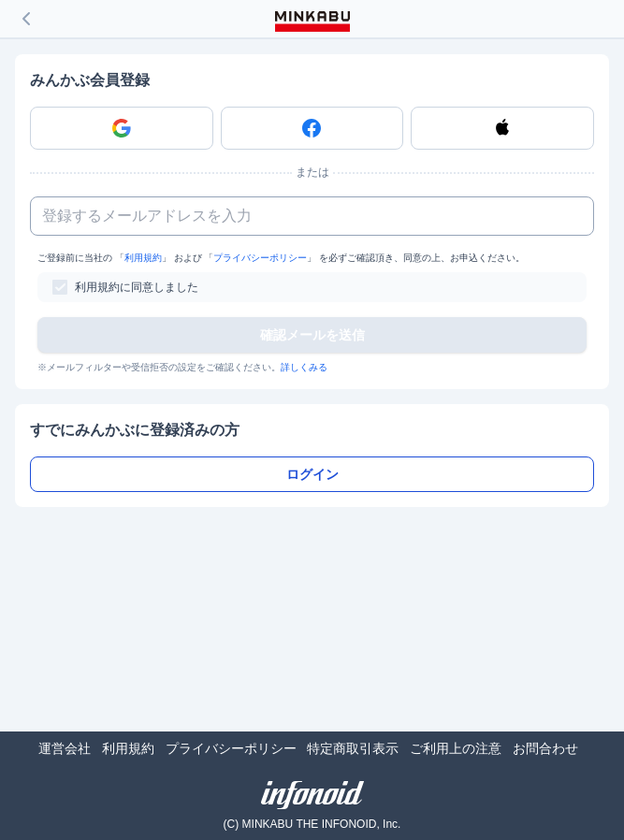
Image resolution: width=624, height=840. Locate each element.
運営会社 (65, 748)
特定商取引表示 (353, 748)
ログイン (312, 474)
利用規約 (143, 258)
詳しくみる (304, 367)
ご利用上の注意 (456, 748)
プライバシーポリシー (260, 258)
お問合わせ (545, 748)
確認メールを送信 (312, 335)
